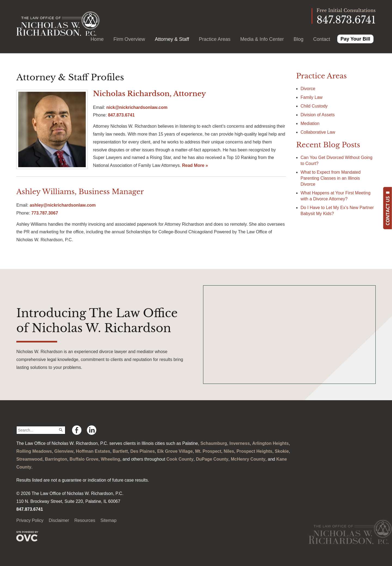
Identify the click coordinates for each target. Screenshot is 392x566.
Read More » (195, 165)
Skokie (282, 451)
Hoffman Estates (93, 451)
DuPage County (212, 459)
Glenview (64, 451)
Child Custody (314, 106)
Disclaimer (59, 520)
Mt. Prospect (208, 451)
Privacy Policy (30, 520)
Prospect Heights (255, 451)
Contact (322, 39)
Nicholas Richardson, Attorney (150, 94)
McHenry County (248, 459)
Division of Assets (318, 115)
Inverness (240, 443)
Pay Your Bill (355, 39)
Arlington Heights (270, 443)
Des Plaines (143, 451)
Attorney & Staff (172, 39)
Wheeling (110, 459)
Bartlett (120, 451)
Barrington (56, 459)
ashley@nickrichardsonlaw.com (63, 205)
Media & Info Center (262, 39)
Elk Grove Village (175, 451)
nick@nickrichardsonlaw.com (137, 107)
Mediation (310, 123)
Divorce (308, 89)
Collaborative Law (318, 132)
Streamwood (29, 459)
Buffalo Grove (84, 459)
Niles (229, 451)
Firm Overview (129, 39)
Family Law (312, 97)
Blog (299, 39)
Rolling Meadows (34, 451)
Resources (85, 520)
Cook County (180, 459)
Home (97, 39)
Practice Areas (215, 39)
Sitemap (108, 520)
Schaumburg (214, 443)
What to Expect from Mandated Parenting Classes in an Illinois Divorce (331, 178)
